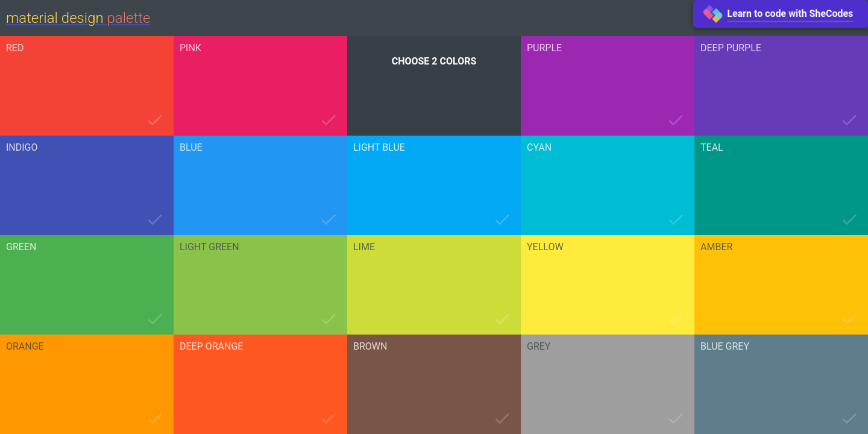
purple (544, 48)
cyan (539, 148)
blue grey (725, 347)
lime (364, 247)
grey (539, 347)
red (15, 48)
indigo (22, 148)
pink (190, 48)
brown (370, 347)
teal (712, 148)
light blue (379, 148)
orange (25, 347)
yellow (545, 247)
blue (191, 148)
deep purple (731, 48)
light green (209, 247)
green (21, 247)
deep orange (211, 347)
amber (716, 247)
